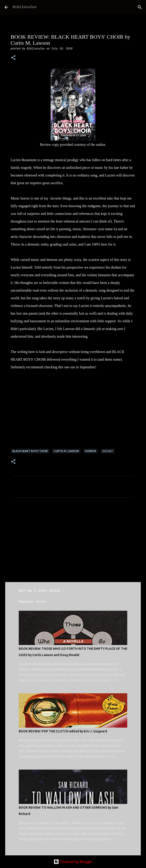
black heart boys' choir (30, 451)
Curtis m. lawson (66, 451)
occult (108, 451)
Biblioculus (25, 7)
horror (91, 451)
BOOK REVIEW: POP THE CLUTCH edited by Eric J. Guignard (63, 731)
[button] (13, 58)
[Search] (140, 7)
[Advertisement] (73, 543)
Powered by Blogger (73, 862)
